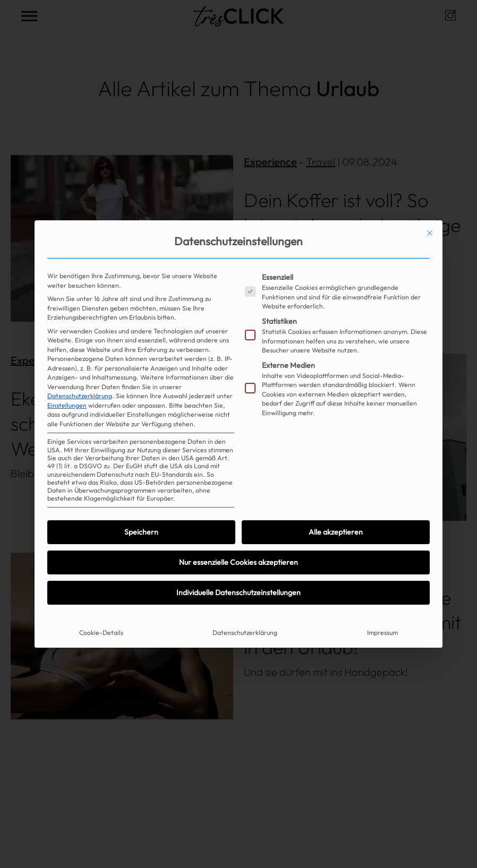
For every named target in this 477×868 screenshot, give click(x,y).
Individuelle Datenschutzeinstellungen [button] (238, 592)
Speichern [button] (141, 532)
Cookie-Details (101, 633)
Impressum (382, 633)
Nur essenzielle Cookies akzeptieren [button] (238, 562)
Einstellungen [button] (67, 405)
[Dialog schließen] (430, 233)
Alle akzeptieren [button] (336, 532)
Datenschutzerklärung (80, 396)
